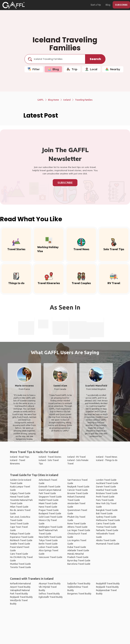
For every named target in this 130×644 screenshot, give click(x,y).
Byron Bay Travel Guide (79, 561)
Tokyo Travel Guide (48, 540)
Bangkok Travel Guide (107, 510)
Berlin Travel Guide (48, 544)
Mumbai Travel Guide (20, 564)
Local (91, 69)
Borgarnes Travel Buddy (79, 594)
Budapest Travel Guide (50, 513)
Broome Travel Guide (78, 493)
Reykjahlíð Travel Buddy (108, 584)
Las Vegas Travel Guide (79, 530)
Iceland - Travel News (107, 457)
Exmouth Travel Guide (50, 487)
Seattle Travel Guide (20, 544)
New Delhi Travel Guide (50, 537)
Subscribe (65, 183)
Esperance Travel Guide (22, 537)
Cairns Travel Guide (106, 524)
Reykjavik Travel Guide (78, 487)
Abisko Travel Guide (106, 540)
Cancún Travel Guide (78, 490)
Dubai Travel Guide (77, 547)
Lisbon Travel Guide (48, 547)
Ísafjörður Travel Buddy (79, 584)
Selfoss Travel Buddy (49, 594)
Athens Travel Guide (77, 527)
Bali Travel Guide (104, 513)
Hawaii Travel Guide (20, 497)
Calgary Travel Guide (20, 493)
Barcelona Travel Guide (79, 564)
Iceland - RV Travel (77, 457)
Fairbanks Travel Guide (107, 530)
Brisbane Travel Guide (107, 493)
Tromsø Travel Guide (106, 527)
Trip (72, 69)
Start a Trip (96, 5)
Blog (108, 5)
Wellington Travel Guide (51, 527)
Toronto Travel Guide (20, 567)
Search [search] (95, 59)
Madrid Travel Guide (49, 500)
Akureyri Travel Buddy (50, 584)
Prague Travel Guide (49, 510)
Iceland (67, 100)
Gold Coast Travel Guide (51, 517)
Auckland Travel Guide (107, 483)
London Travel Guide (106, 480)
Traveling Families (84, 100)
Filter (34, 69)
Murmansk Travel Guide (108, 544)
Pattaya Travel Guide (20, 534)
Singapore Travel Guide (50, 497)
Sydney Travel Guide (106, 517)
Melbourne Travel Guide (108, 520)
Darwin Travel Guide (106, 487)
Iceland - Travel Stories (50, 457)
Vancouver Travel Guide (51, 557)
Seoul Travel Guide (19, 524)
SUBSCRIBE (121, 5)
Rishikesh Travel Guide (21, 540)
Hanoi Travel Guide (48, 507)
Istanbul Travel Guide (107, 490)
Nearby (113, 69)
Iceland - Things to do (107, 460)
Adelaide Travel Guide (78, 550)
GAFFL (41, 100)
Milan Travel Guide (19, 507)
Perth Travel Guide (105, 497)
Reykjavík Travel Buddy (107, 587)
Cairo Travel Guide (19, 554)
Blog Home (54, 100)
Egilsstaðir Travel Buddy (51, 597)
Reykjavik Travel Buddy (21, 597)
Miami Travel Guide (48, 503)
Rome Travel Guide (77, 524)
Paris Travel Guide (105, 500)
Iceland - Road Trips (20, 457)
